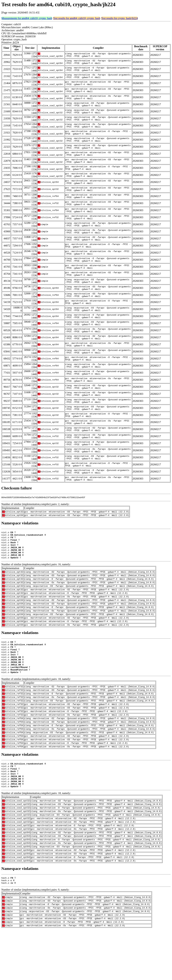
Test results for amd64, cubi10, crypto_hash (77, 18)
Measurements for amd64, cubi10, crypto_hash (27, 18)
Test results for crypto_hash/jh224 (119, 18)
